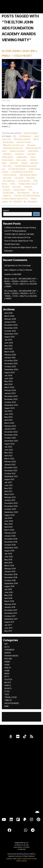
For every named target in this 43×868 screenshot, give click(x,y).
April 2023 (8, 420)
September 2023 (11, 405)
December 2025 (11, 325)
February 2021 (10, 497)
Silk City (36, 193)
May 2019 (8, 560)
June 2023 (9, 414)
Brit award (31, 145)
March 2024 (9, 387)
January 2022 (10, 465)
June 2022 (9, 450)
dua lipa (24, 163)
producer (7, 190)
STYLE (7, 691)
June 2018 (9, 592)
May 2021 (8, 488)
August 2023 (9, 408)
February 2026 (10, 319)
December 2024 (11, 361)
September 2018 (11, 583)
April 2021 (8, 491)
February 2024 (10, 390)
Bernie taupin (8, 142)
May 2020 (8, 524)
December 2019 (11, 539)
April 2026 (8, 313)
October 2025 (10, 331)
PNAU (13, 184)
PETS (7, 676)
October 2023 (10, 402)
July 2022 (8, 447)
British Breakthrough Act (13, 148)
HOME (7, 671)
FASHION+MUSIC (11, 656)
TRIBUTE (8, 700)
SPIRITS (8, 685)
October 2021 (10, 473)
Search (6, 210)
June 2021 (8, 485)
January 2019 (10, 571)
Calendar (9, 858)
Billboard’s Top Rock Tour (13, 145)
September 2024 (11, 369)
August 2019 (9, 551)
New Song (31, 178)
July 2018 (8, 589)
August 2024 (9, 372)
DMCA (20, 858)
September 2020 (11, 512)
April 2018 (8, 598)
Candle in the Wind (17, 151)
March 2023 (9, 423)
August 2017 (9, 622)
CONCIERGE (9, 650)
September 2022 (11, 441)
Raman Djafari (19, 190)
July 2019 (8, 554)
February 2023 (10, 426)
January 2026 (10, 322)
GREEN (7, 662)
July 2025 (8, 340)
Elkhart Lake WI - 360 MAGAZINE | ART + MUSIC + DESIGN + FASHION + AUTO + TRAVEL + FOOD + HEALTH (21, 281)
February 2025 (10, 355)
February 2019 (10, 569)
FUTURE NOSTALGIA (17, 169)
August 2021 (9, 479)
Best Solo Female (24, 142)
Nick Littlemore (9, 181)
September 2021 (11, 476)
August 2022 (9, 444)
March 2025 (9, 352)
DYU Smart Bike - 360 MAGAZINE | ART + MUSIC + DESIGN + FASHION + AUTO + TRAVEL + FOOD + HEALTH (21, 293)
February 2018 (10, 604)
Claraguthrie (32, 201)
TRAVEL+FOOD (11, 697)
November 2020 (11, 506)
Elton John (7, 166)
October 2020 (10, 509)
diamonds (14, 163)
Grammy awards (10, 175)
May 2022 (8, 453)
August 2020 (10, 515)
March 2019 (9, 566)
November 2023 (11, 399)
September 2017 (11, 619)
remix (30, 190)
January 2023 (10, 429)
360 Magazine (25, 136)
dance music (22, 160)
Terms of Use (27, 858)
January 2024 (10, 393)
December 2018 (11, 574)
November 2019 (11, 542)
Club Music (7, 154)
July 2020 (8, 518)
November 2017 (11, 613)
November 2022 (11, 435)
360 (14, 136)
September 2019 (11, 548)
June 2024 (9, 378)
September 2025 (11, 334)
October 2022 (10, 438)
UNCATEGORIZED (31, 133)
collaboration (22, 157)
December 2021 (11, 468)
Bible (15, 858)
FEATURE (8, 659)
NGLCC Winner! (26, 270)
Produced (28, 187)
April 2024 (8, 384)
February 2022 (10, 462)
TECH (7, 694)
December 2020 (11, 503)
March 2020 (9, 530)
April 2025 (8, 349)
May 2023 (8, 417)
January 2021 (10, 500)
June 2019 (9, 557)
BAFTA (36, 139)
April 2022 (8, 456)
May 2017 (8, 631)
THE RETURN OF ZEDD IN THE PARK (19, 234)
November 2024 (11, 364)
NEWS (7, 674)
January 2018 (10, 607)
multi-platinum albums (28, 175)
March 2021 (9, 494)
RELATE (8, 682)
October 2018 (10, 580)
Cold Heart (19, 154)
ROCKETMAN (8, 193)
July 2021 (8, 482)
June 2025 (9, 343)
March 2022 (9, 459)
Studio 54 (7, 195)
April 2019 (8, 563)
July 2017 (8, 625)
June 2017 (8, 628)
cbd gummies (10, 265)
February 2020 (10, 533)
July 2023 (8, 411)
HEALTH (8, 668)
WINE (6, 706)
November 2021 (11, 471)
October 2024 (10, 366)
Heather (8, 274)
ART (6, 644)
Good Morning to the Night (22, 172)
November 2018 (11, 577)
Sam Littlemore (23, 193)
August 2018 (9, 586)
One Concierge (24, 265)
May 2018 (8, 595)
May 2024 (8, 381)
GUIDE (7, 665)
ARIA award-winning (22, 139)
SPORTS (8, 688)
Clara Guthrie (33, 151)
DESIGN (8, 653)
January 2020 (10, 536)
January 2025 (10, 358)
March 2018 (9, 601)
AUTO (7, 647)
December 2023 (11, 396)
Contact (24, 861)
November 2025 (11, 328)
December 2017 (11, 610)
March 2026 (9, 316)
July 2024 (8, 375)
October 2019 (10, 545)
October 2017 (10, 616)
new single (19, 178)
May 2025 (8, 346)
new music (7, 178)
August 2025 (9, 337)
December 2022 (11, 432)
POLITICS (8, 679)
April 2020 (8, 527)
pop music (17, 187)
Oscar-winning (24, 181)
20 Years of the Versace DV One (17, 237)
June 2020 (9, 521)
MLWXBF (18, 274)
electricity (34, 163)
